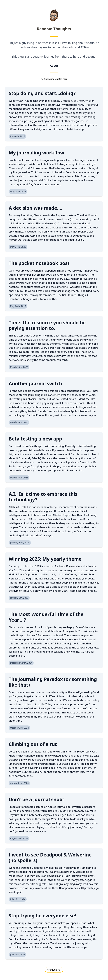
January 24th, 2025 (20, 543)
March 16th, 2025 (19, 367)
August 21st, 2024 (19, 783)
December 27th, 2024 (21, 663)
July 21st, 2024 (18, 954)
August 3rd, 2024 (19, 838)
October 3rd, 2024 (19, 728)
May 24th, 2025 (18, 247)
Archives (54, 970)
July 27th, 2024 (18, 899)
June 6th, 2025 (18, 136)
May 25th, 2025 (18, 192)
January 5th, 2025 (19, 598)
